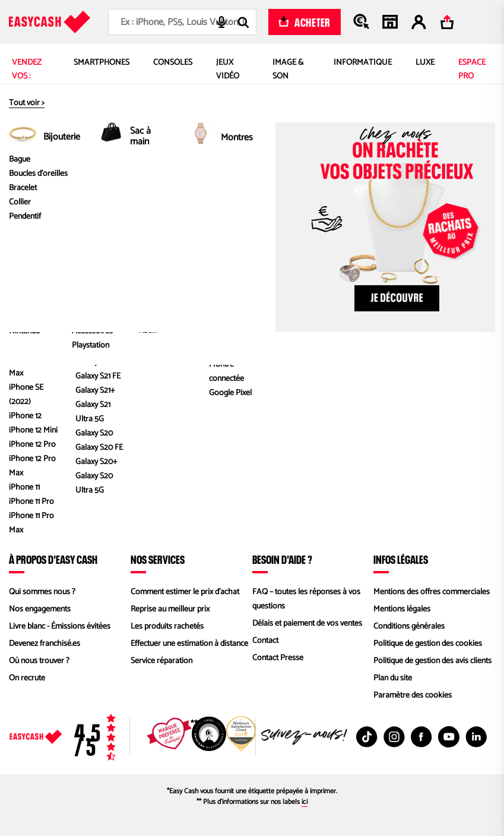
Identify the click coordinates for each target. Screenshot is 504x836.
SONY (258, 195)
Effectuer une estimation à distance (189, 644)
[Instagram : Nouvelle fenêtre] (394, 737)
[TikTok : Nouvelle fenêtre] (367, 737)
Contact (265, 641)
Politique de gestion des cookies (428, 644)
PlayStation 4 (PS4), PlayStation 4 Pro (351, 195)
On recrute (27, 678)
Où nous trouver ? (39, 661)
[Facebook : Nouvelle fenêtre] (421, 737)
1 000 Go (451, 195)
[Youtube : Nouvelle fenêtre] (449, 737)
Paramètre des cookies (413, 695)
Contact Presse (278, 658)
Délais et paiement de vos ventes (307, 624)
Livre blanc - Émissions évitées (60, 627)
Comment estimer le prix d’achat (185, 592)
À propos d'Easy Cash (53, 559)
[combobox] (182, 22)
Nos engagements (40, 609)
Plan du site (393, 678)
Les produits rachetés (167, 627)
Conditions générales (409, 627)
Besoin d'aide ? (282, 559)
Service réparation (161, 661)
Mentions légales (402, 609)
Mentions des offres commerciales (432, 592)
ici (305, 802)
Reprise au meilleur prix (170, 609)
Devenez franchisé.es (45, 644)
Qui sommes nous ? (42, 592)
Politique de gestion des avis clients (432, 661)
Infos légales (401, 559)
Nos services (158, 559)
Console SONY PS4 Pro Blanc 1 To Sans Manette (391, 210)
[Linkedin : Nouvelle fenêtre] (476, 737)
